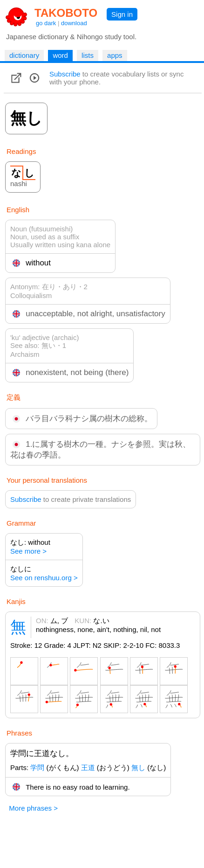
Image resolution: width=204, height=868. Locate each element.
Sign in (122, 14)
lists (88, 55)
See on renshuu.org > (44, 578)
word (60, 55)
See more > (28, 551)
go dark (46, 23)
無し (138, 767)
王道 (88, 767)
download (74, 23)
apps (115, 55)
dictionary (24, 55)
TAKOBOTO (66, 13)
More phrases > (33, 808)
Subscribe (65, 74)
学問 (37, 767)
